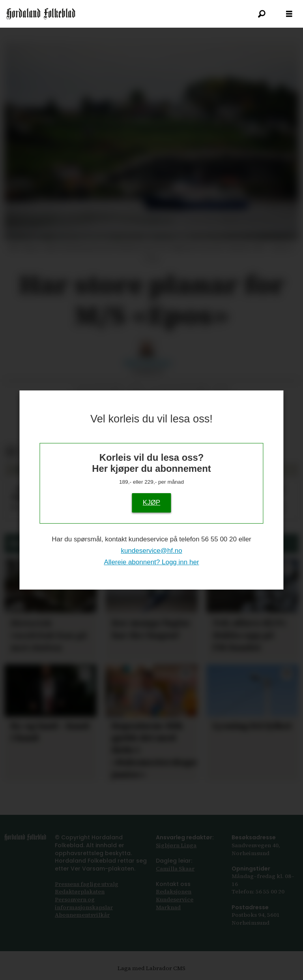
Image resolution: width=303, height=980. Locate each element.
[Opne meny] (289, 14)
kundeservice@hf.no (151, 551)
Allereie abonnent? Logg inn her (151, 562)
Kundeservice (175, 899)
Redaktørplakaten (80, 891)
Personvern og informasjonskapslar (84, 903)
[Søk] (262, 14)
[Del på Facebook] (11, 452)
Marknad (168, 907)
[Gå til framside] (41, 14)
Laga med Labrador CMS (151, 968)
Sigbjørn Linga (176, 845)
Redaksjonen (174, 891)
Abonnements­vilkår (82, 915)
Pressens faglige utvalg (87, 884)
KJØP (151, 502)
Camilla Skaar (175, 869)
